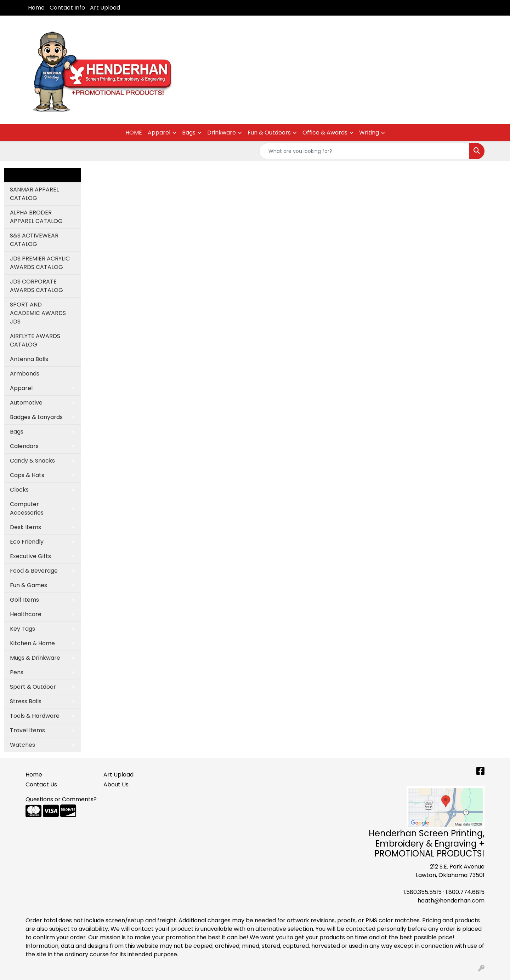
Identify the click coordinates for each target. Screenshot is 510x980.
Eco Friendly (27, 542)
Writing (369, 133)
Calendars (24, 446)
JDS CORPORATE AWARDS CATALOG (36, 286)
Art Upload (105, 8)
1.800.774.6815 (465, 892)
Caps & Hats (27, 475)
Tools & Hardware (35, 716)
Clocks (19, 490)
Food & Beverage (34, 571)
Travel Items (27, 730)
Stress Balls (26, 701)
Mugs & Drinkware (35, 658)
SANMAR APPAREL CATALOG (34, 194)
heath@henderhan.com (451, 901)
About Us (116, 784)
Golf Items (24, 600)
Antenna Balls (29, 359)
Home (36, 8)
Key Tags (22, 629)
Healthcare (26, 614)
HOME (134, 133)
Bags (189, 133)
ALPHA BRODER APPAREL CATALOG (36, 217)
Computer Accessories (27, 508)
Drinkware (222, 133)
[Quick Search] (364, 151)
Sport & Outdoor (33, 687)
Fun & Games (29, 585)
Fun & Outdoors (269, 133)
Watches (22, 745)
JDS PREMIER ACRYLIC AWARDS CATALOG (40, 263)
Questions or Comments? (61, 799)
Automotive (26, 403)
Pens (17, 672)
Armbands (25, 374)
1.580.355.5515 (423, 892)
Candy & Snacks (32, 461)
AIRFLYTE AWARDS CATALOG (35, 340)
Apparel (159, 133)
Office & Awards (325, 133)
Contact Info (67, 8)
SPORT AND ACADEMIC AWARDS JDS (38, 313)
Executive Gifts (30, 556)
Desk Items (25, 527)
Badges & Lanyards (36, 417)
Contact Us (41, 784)
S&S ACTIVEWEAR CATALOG (34, 240)
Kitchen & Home (32, 643)
